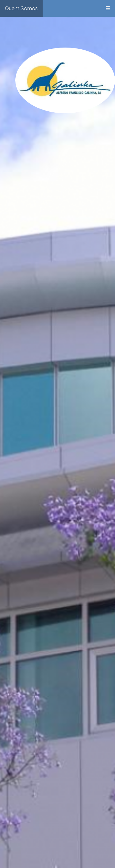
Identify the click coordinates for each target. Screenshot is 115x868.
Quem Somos (21, 8)
